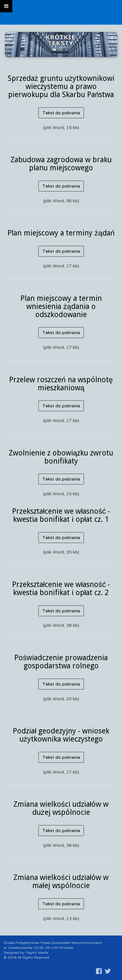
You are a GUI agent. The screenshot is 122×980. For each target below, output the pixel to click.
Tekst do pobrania (61, 113)
